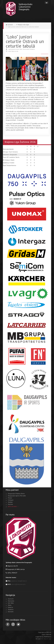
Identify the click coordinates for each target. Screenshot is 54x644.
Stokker (10, 502)
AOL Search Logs (46, 639)
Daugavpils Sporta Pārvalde (17, 496)
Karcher (10, 504)
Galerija (10, 607)
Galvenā (10, 25)
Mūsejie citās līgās (23, 25)
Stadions (11, 609)
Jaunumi (11, 599)
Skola (10, 605)
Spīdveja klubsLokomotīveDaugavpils (26, 7)
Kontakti (11, 612)
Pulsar (10, 498)
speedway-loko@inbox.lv (19, 581)
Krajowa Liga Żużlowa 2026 (20, 142)
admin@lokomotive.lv (18, 584)
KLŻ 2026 (11, 603)
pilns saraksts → (13, 506)
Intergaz (11, 500)
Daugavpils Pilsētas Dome (16, 494)
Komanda (11, 601)
